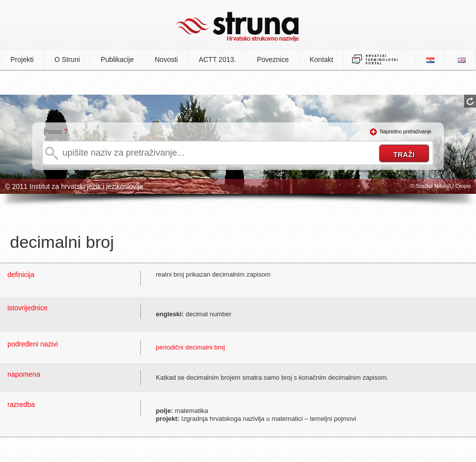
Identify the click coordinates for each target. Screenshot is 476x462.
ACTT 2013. (217, 59)
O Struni (67, 59)
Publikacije (117, 59)
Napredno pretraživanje (406, 132)
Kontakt (322, 59)
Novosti (166, 59)
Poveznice (273, 59)
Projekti (22, 59)
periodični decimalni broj (190, 347)
